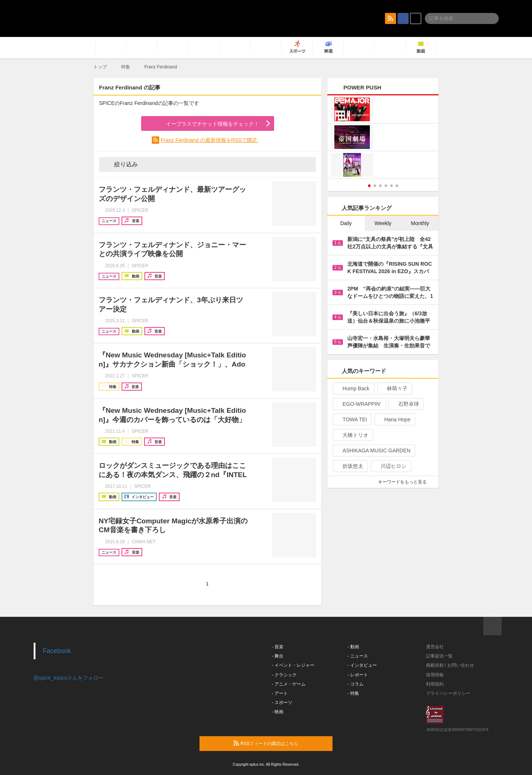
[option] (383, 138)
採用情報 (435, 675)
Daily (346, 223)
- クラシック (284, 675)
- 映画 (278, 712)
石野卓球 (405, 404)
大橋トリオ (352, 435)
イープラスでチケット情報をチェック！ (204, 124)
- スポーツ (282, 703)
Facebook (57, 651)
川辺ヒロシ (390, 466)
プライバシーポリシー (448, 693)
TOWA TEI (352, 419)
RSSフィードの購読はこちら (280, 743)
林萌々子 (394, 388)
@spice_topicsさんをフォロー (69, 678)
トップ (100, 67)
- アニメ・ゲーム (289, 684)
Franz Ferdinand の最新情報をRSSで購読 (210, 140)
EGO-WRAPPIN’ (359, 404)
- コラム (356, 684)
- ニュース (358, 656)
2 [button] (375, 186)
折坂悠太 (350, 466)
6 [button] (397, 186)
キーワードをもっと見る (405, 482)
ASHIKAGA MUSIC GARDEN (373, 451)
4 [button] (386, 186)
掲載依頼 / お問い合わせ (450, 665)
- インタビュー (362, 665)
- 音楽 (278, 647)
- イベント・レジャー (293, 665)
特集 (126, 67)
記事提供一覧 (439, 656)
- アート (280, 693)
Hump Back (353, 388)
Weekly (383, 223)
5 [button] (391, 186)
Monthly (420, 223)
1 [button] (369, 186)
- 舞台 (278, 656)
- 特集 (353, 693)
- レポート (358, 675)
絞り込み (121, 164)
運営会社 (435, 647)
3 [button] (380, 186)
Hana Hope (394, 419)
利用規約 (435, 684)
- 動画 (353, 647)
